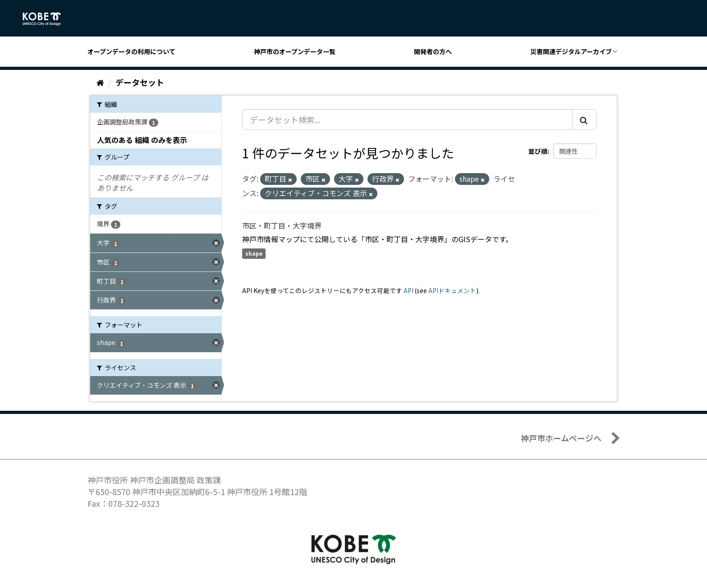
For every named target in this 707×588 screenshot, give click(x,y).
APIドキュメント (452, 290)
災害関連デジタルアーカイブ (571, 51)
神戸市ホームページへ (561, 438)
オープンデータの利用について (131, 51)
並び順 (538, 151)
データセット (140, 82)
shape (254, 254)
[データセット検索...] (407, 119)
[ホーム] (100, 82)
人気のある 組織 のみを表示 (142, 140)
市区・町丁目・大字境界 (282, 225)
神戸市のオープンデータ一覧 (295, 51)
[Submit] (584, 119)
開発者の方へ (433, 51)
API (409, 290)
